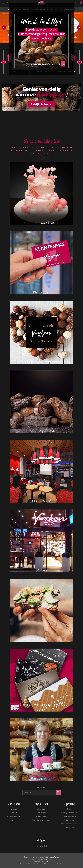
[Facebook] (37, 846)
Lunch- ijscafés (42, 501)
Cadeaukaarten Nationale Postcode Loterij (41, 707)
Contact (14, 813)
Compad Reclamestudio (46, 859)
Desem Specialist (41, 431)
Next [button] (79, 27)
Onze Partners (69, 828)
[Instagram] (46, 846)
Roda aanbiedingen (14, 816)
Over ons (14, 809)
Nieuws (14, 820)
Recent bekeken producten (41, 820)
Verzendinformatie (69, 816)
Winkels (42, 570)
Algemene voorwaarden (69, 824)
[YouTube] (41, 846)
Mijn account (41, 809)
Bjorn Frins (45, 862)
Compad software (52, 857)
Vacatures (41, 779)
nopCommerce (38, 857)
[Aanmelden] (39, 792)
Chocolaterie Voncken (41, 362)
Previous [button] (4, 27)
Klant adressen (41, 816)
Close (70, 7)
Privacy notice (69, 820)
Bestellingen (41, 813)
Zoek (69, 809)
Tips (41, 640)
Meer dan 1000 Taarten (41, 223)
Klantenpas (41, 292)
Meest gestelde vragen (69, 813)
